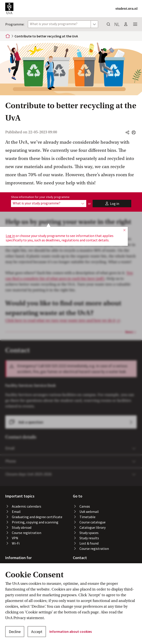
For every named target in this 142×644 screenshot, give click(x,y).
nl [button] (117, 24)
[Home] (8, 36)
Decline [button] (15, 632)
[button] (9, 9)
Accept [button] (37, 632)
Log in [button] (10, 222)
